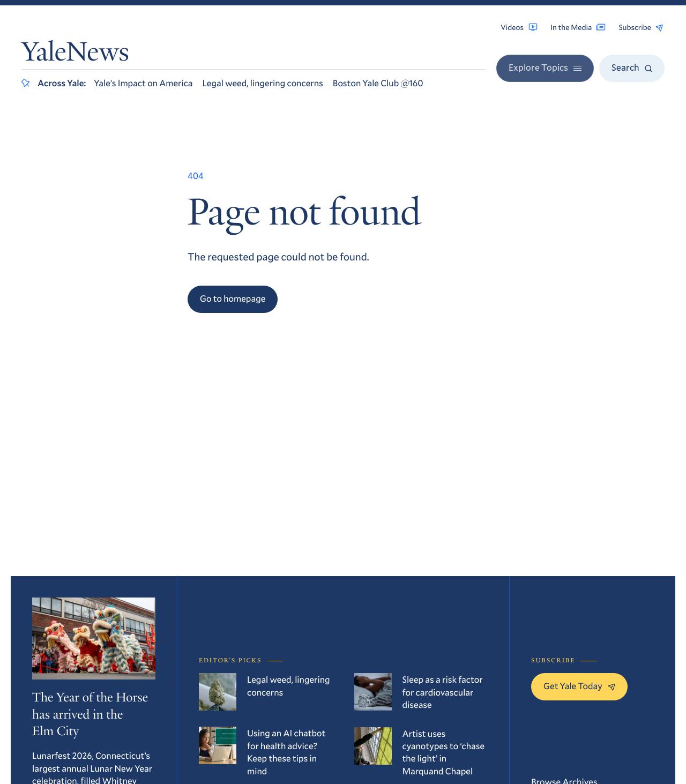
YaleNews (75, 54)
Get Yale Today (579, 686)
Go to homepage (233, 298)
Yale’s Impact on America (143, 83)
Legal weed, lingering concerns (263, 83)
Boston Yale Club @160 (378, 83)
